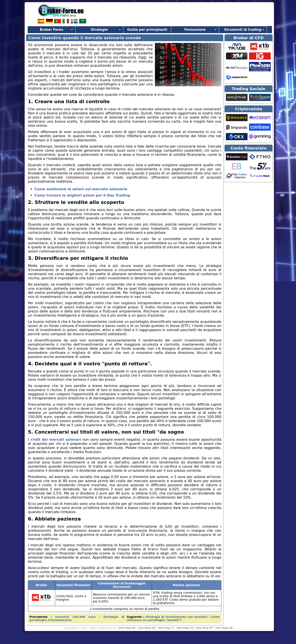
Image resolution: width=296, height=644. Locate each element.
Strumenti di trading (243, 30)
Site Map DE (147, 628)
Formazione (195, 30)
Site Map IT (166, 628)
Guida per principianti (147, 30)
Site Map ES (127, 628)
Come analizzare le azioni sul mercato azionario (81, 189)
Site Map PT (205, 628)
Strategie (99, 30)
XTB (156, 593)
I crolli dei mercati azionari (55, 440)
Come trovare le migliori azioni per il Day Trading (82, 195)
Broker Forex (52, 30)
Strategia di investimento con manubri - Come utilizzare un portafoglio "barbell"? (173, 618)
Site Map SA (224, 628)
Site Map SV (185, 628)
